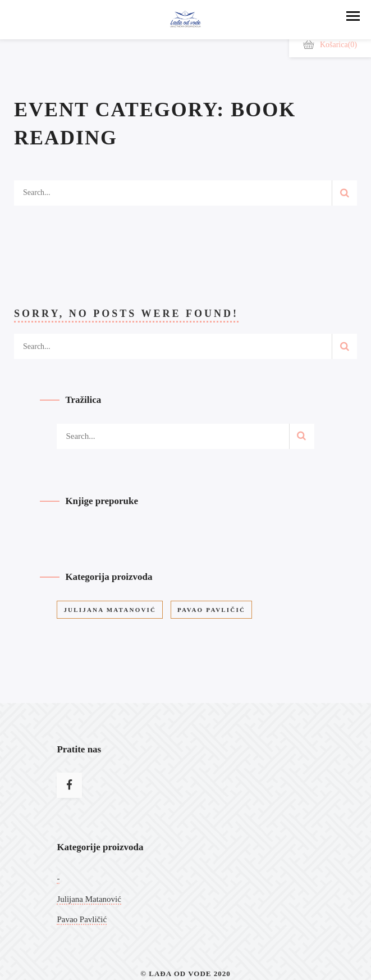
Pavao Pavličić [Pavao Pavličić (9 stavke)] (211, 610)
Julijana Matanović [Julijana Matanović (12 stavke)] (110, 610)
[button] (353, 16)
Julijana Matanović (89, 899)
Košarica (330, 45)
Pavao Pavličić (82, 919)
